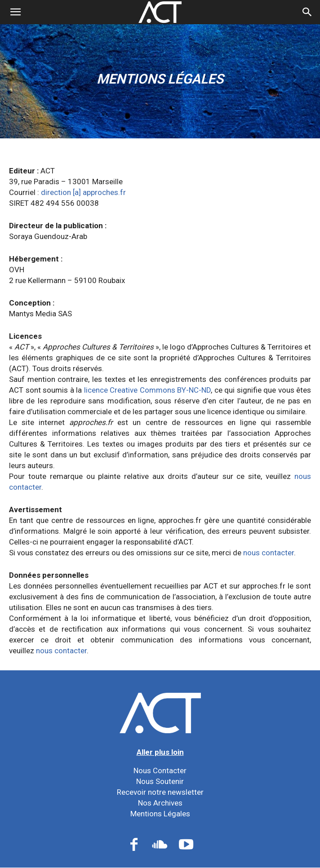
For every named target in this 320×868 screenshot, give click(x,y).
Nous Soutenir (160, 781)
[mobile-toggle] (15, 12)
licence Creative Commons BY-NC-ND (148, 390)
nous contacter (269, 553)
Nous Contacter (160, 771)
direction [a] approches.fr (83, 192)
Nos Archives (160, 803)
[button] (307, 12)
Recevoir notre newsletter (160, 792)
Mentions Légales (160, 814)
